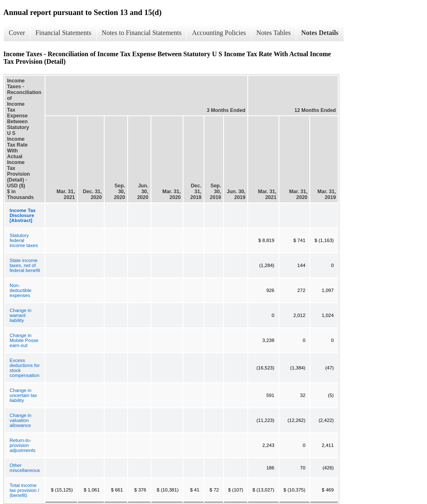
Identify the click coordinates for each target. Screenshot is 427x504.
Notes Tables (274, 33)
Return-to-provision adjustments (23, 445)
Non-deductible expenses (20, 290)
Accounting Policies (219, 33)
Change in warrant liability (20, 315)
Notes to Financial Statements (142, 33)
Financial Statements (63, 33)
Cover (17, 33)
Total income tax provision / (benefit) (24, 490)
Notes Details (320, 33)
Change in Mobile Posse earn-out (24, 340)
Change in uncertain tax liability (23, 395)
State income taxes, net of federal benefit (25, 265)
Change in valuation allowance (20, 420)
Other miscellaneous (25, 468)
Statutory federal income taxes (24, 240)
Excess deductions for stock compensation (25, 368)
